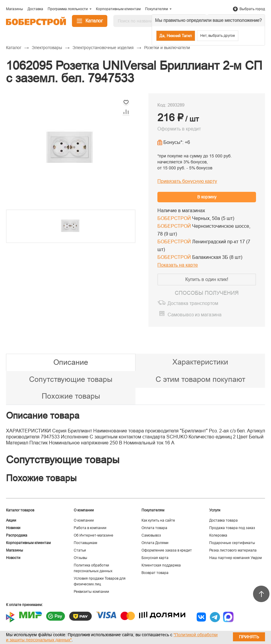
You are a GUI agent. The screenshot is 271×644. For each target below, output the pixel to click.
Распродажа (17, 535)
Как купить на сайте (158, 520)
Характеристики (200, 362)
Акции (11, 520)
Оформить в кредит (179, 129)
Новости (13, 558)
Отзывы (80, 558)
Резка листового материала (233, 550)
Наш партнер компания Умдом (235, 558)
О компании (84, 520)
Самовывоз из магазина (195, 315)
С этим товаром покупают (200, 379)
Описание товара (43, 416)
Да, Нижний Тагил (176, 36)
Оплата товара (154, 528)
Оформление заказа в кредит (167, 550)
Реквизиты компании (91, 592)
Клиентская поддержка (161, 565)
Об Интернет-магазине (94, 535)
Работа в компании (90, 528)
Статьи (80, 550)
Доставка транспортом (193, 303)
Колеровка (218, 535)
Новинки (13, 528)
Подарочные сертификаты (232, 543)
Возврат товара (155, 573)
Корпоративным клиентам (28, 543)
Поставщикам (85, 543)
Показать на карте (178, 265)
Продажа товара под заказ (232, 528)
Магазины (15, 550)
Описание (71, 362)
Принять (249, 637)
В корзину (207, 197)
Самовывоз (151, 535)
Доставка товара (223, 520)
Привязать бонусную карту (187, 181)
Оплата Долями (155, 543)
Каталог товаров (20, 510)
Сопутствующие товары (71, 379)
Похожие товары (71, 396)
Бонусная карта (155, 558)
